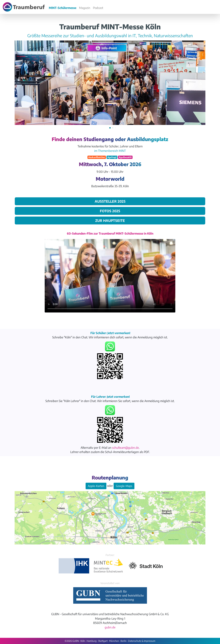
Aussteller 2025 (110, 201)
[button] (110, 128)
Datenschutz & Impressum (142, 641)
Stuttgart (103, 641)
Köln (83, 641)
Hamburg (92, 641)
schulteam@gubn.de (125, 448)
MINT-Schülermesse (63, 8)
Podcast (98, 8)
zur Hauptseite (110, 220)
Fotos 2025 (110, 211)
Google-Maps (124, 486)
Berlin (123, 641)
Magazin (85, 8)
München (114, 641)
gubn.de (110, 627)
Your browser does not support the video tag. (110, 276)
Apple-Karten (96, 486)
